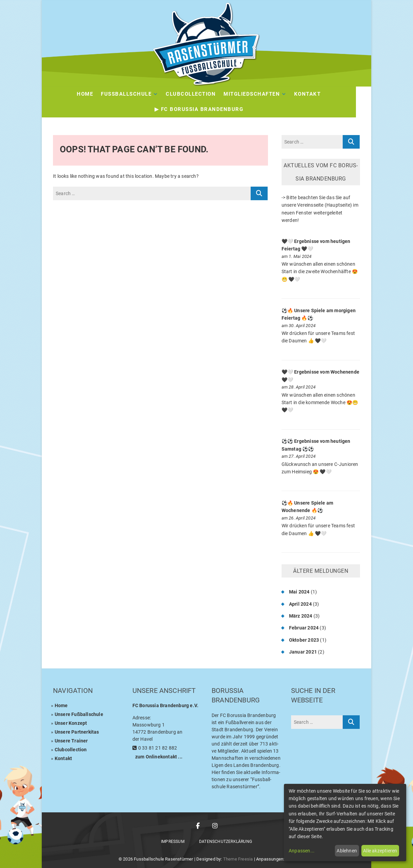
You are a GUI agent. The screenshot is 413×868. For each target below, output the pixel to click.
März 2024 (301, 616)
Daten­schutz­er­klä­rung (226, 842)
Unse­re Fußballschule (79, 714)
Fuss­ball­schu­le (134, 94)
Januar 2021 (303, 652)
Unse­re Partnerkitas (77, 732)
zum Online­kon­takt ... (159, 757)
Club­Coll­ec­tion (199, 94)
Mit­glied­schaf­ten (259, 94)
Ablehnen (347, 851)
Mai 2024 (299, 592)
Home (93, 94)
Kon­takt (315, 94)
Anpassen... (302, 851)
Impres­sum (173, 842)
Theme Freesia (238, 859)
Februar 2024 (304, 628)
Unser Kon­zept (71, 723)
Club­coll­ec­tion (71, 750)
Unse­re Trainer (71, 741)
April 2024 (300, 604)
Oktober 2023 (304, 640)
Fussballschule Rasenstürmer (163, 859)
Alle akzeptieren (380, 851)
